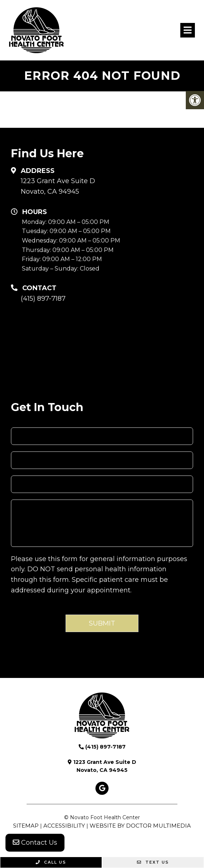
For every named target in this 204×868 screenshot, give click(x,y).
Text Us (153, 862)
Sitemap (26, 826)
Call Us (51, 862)
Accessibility (64, 826)
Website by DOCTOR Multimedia (140, 826)
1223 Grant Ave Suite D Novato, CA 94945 (58, 186)
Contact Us (35, 843)
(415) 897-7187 (43, 299)
